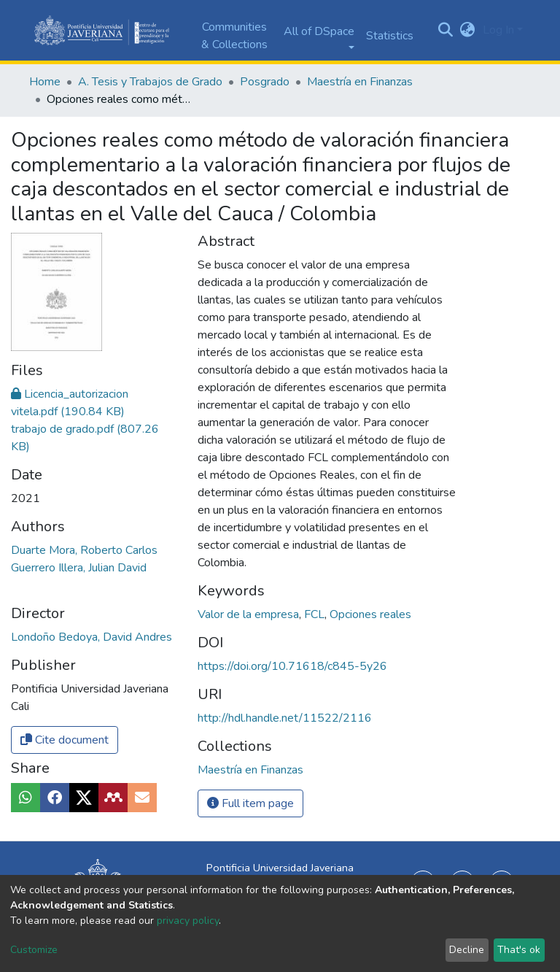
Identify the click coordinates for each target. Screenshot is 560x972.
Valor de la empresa (250, 614)
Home (45, 82)
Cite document (65, 639)
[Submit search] (446, 31)
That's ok (519, 950)
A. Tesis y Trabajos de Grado (150, 82)
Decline (467, 950)
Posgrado (265, 82)
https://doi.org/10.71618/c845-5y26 (292, 666)
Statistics (390, 36)
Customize (34, 950)
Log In (498, 30)
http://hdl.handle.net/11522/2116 (285, 718)
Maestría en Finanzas (360, 82)
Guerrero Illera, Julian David (79, 467)
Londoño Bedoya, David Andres (92, 536)
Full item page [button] (250, 803)
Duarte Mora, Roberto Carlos (84, 450)
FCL (316, 614)
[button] (468, 30)
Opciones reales (370, 614)
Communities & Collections (234, 36)
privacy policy (188, 921)
